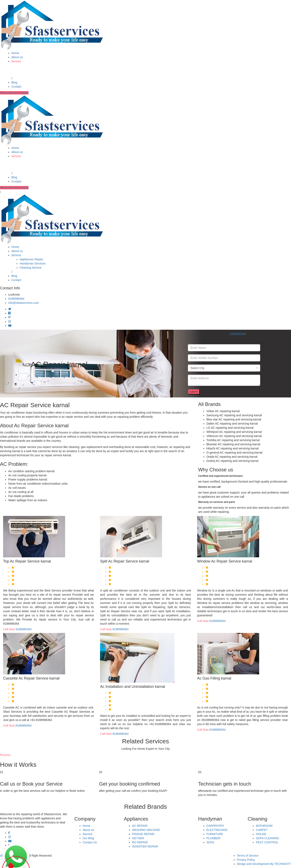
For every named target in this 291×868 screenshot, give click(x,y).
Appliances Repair (31, 259)
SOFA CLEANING (267, 838)
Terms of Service (248, 856)
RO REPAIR (140, 842)
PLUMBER (213, 838)
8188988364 (16, 299)
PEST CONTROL (267, 842)
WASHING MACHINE (146, 830)
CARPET (262, 830)
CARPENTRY (215, 826)
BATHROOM (264, 826)
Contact (16, 87)
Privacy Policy (246, 860)
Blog (14, 82)
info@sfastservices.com (24, 303)
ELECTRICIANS (217, 830)
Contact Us (90, 842)
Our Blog (88, 838)
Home (15, 53)
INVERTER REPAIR (145, 846)
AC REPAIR (140, 826)
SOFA (210, 842)
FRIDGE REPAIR (143, 834)
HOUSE (261, 834)
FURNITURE (215, 834)
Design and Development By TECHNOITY (264, 864)
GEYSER (138, 838)
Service (16, 61)
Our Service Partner (14, 93)
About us (17, 57)
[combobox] (224, 368)
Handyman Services (33, 263)
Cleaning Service (31, 268)
